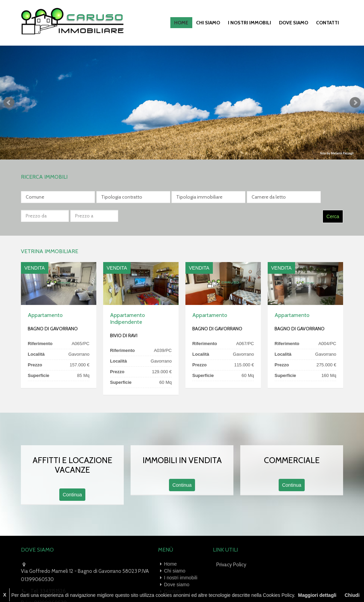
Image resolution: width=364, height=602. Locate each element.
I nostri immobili (252, 22)
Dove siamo (295, 22)
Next (355, 102)
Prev (9, 102)
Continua (72, 475)
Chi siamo (212, 22)
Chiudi (352, 595)
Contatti (328, 22)
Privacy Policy (231, 545)
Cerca (333, 197)
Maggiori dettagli (317, 595)
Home (186, 22)
